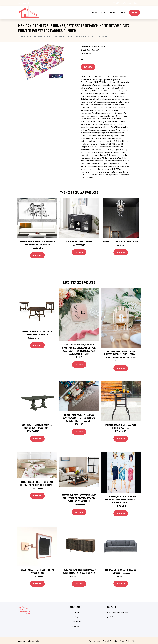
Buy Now (88, 67)
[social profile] (29, 3)
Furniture (95, 46)
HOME (95, 13)
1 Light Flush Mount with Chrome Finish (121, 241)
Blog (103, 13)
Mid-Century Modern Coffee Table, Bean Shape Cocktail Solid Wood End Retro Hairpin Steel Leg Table (79, 418)
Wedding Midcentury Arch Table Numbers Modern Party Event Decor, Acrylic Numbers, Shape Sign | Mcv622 (121, 354)
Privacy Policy (125, 641)
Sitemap (136, 641)
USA (117, 3)
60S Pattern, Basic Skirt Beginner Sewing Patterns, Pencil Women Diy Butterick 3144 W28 (121, 499)
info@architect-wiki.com (130, 3)
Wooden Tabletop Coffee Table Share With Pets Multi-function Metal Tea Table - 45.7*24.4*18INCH (79, 498)
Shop (134, 13)
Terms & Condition (110, 641)
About (124, 13)
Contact (113, 13)
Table (102, 46)
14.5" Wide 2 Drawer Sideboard (79, 241)
